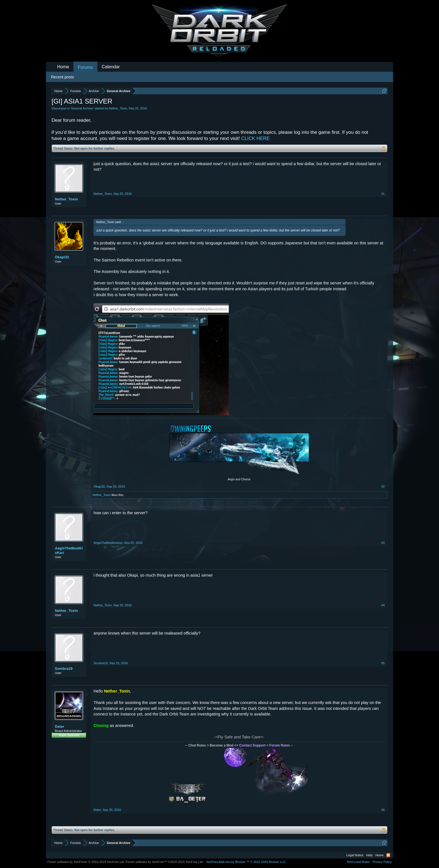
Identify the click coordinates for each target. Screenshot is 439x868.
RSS (388, 855)
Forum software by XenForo (86, 862)
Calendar (111, 67)
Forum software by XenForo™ (165, 862)
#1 (383, 194)
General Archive (82, 108)
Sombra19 (64, 669)
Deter (59, 727)
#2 (383, 486)
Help (369, 855)
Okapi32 (62, 257)
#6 (383, 810)
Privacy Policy (382, 862)
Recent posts (62, 77)
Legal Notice (355, 855)
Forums (85, 67)
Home (63, 67)
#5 (383, 663)
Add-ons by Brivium (246, 862)
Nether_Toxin (118, 108)
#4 (383, 605)
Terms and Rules (358, 862)
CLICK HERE (255, 138)
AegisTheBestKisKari (69, 550)
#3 (383, 543)
